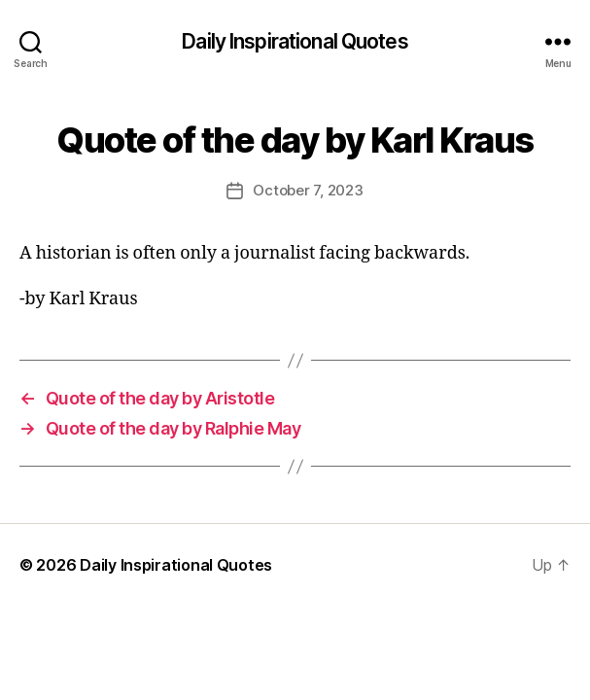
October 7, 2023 (308, 190)
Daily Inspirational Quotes (295, 41)
